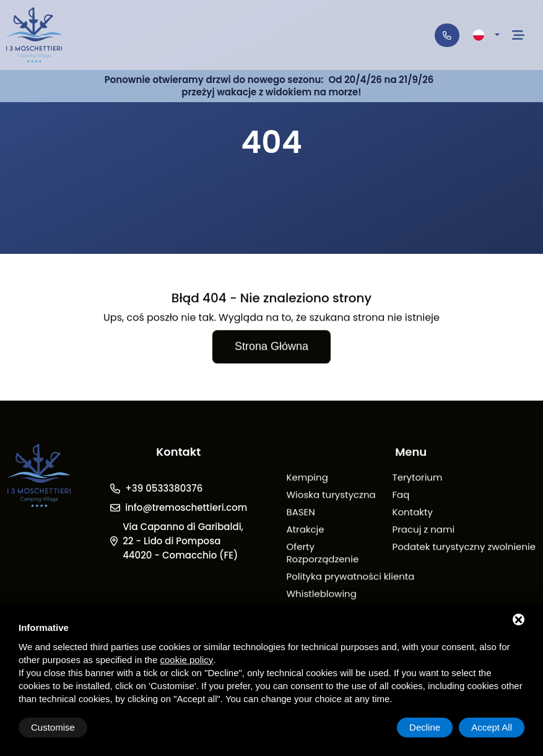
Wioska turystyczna (331, 496)
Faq (401, 496)
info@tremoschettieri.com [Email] (186, 508)
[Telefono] (447, 35)
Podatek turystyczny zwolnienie (464, 548)
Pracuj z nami (424, 530)
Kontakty (413, 513)
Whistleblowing (321, 595)
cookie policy (186, 660)
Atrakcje (305, 530)
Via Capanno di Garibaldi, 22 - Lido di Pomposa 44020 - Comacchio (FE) (183, 541)
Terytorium (418, 478)
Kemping (307, 478)
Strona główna (271, 347)
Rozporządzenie (322, 560)
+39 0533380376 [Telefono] (164, 489)
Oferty (300, 548)
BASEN (300, 513)
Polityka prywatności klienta (350, 577)
